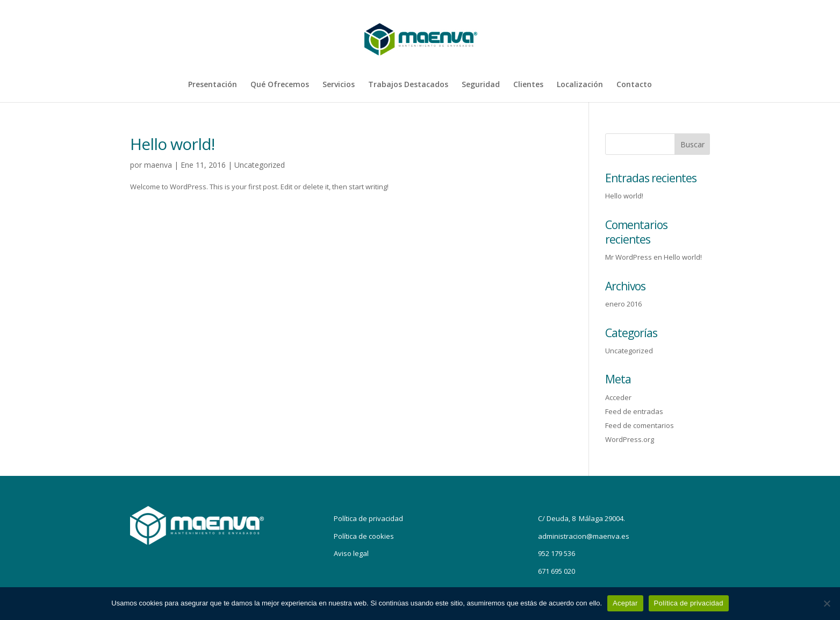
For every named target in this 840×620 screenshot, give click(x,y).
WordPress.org (630, 439)
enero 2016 (623, 304)
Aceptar (625, 603)
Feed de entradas (634, 411)
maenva (158, 165)
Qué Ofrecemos (280, 85)
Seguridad (481, 85)
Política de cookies (364, 536)
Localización (580, 85)
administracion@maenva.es (584, 536)
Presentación (213, 85)
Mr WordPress (629, 257)
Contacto (634, 85)
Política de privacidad (368, 518)
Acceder (618, 397)
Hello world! (172, 144)
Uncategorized (260, 165)
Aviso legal (351, 553)
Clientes (528, 85)
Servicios (339, 85)
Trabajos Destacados (408, 85)
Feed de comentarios (640, 425)
